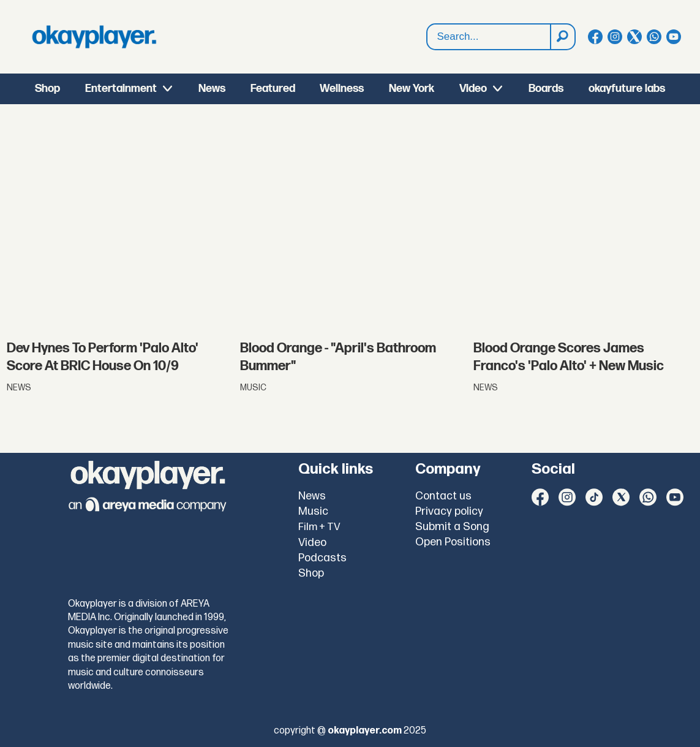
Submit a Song (452, 527)
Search (427, 24)
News (212, 89)
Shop (47, 89)
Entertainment (121, 89)
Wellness (342, 89)
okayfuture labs (627, 89)
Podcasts (322, 558)
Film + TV (319, 527)
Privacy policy (449, 511)
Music (313, 511)
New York (412, 89)
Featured (273, 89)
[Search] (562, 37)
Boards (546, 89)
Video (473, 89)
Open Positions (453, 542)
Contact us (443, 496)
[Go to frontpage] (94, 37)
